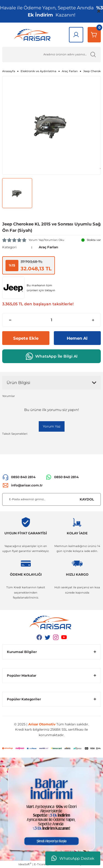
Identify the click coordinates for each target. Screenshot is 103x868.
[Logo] (33, 35)
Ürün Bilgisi (18, 383)
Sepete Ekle (26, 338)
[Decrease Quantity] (10, 320)
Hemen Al (77, 338)
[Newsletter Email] (51, 499)
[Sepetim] (94, 35)
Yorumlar (9, 396)
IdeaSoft (25, 864)
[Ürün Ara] (51, 55)
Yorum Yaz (52, 426)
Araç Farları (48, 247)
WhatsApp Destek (73, 858)
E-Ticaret (40, 864)
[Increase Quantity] (93, 320)
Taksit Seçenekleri (15, 434)
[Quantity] (51, 320)
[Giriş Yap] (76, 35)
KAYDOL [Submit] (87, 499)
